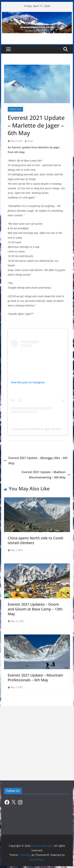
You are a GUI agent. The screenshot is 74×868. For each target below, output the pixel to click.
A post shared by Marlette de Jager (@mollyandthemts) (42, 429)
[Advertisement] (37, 743)
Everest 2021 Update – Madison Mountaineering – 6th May (46, 475)
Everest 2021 (15, 109)
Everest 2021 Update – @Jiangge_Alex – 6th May (36, 461)
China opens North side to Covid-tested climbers (36, 540)
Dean (30, 141)
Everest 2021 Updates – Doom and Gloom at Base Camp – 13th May (35, 609)
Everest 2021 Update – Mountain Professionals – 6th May (35, 678)
